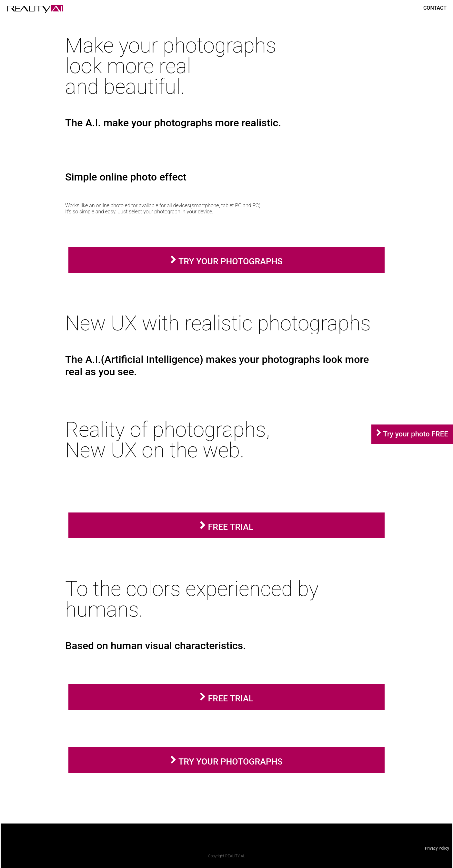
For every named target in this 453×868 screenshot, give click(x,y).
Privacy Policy (437, 848)
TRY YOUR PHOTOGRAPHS (226, 261)
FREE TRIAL (226, 527)
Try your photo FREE (415, 434)
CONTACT (435, 8)
